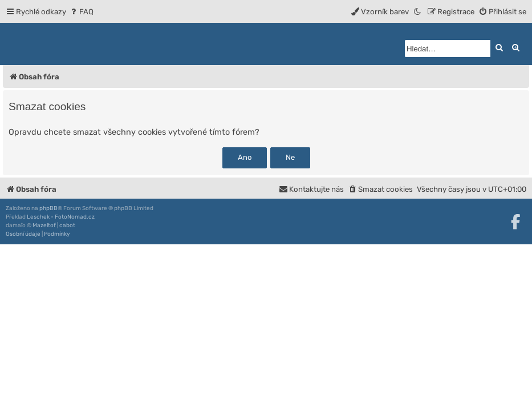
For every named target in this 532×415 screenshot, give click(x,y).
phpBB (48, 208)
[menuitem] (81, 12)
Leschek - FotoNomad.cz (61, 217)
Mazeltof (44, 225)
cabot (67, 225)
